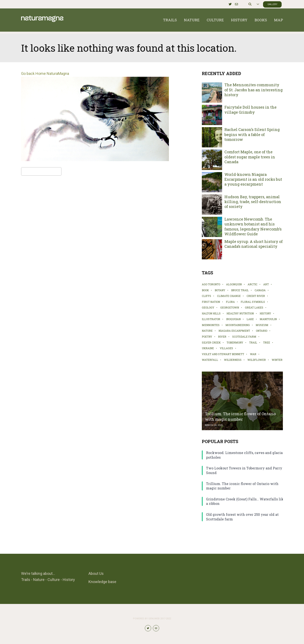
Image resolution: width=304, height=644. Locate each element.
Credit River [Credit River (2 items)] (256, 296)
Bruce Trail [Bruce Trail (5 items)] (240, 290)
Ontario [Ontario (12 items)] (262, 331)
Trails (170, 21)
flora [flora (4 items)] (230, 302)
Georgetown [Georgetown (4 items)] (230, 307)
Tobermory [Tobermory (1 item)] (235, 342)
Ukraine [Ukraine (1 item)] (208, 348)
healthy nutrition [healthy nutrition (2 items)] (240, 313)
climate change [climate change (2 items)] (229, 296)
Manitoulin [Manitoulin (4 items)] (268, 319)
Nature (192, 21)
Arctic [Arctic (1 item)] (252, 284)
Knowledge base (102, 582)
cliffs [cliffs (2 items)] (206, 296)
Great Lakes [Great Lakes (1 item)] (254, 307)
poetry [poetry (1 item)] (207, 337)
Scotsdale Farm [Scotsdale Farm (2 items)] (244, 337)
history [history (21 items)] (265, 313)
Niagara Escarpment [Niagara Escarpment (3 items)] (234, 331)
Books (261, 21)
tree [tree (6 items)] (267, 342)
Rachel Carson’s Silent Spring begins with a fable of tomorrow (252, 135)
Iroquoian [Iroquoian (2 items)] (233, 319)
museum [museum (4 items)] (262, 325)
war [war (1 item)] (253, 354)
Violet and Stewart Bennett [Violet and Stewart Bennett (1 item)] (223, 354)
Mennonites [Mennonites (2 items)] (211, 325)
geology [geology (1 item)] (208, 307)
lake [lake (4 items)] (250, 319)
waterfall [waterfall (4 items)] (210, 360)
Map (278, 21)
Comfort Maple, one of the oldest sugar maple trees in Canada (250, 157)
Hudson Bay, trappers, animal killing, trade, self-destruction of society (253, 202)
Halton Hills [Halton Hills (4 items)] (211, 313)
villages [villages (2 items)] (226, 348)
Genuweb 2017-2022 (160, 619)
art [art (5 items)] (266, 284)
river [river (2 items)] (222, 337)
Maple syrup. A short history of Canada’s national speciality (254, 244)
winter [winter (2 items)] (277, 360)
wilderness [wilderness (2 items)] (233, 360)
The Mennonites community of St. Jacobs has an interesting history (254, 90)
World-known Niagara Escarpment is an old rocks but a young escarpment (253, 179)
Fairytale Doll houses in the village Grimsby (250, 110)
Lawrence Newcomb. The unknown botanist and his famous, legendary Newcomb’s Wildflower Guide (253, 227)
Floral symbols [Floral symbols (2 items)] (253, 302)
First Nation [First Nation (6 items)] (211, 302)
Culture (215, 21)
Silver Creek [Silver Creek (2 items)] (211, 342)
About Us (96, 573)
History (239, 21)
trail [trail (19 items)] (253, 342)
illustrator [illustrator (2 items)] (211, 319)
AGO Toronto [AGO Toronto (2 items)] (211, 284)
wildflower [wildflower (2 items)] (257, 360)
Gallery (272, 4)
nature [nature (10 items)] (207, 331)
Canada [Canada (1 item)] (260, 290)
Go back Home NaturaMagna (45, 73)
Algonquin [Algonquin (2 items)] (234, 284)
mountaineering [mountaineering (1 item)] (238, 325)
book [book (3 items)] (205, 290)
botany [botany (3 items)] (220, 290)
